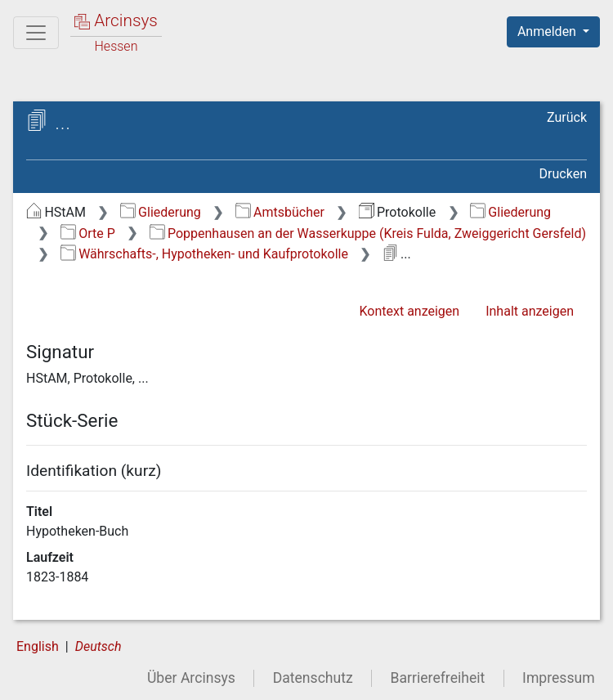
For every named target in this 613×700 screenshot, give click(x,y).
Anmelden (548, 31)
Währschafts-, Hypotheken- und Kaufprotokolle (204, 254)
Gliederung (161, 212)
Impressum (559, 678)
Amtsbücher (280, 212)
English (38, 646)
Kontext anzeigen (409, 311)
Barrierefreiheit (438, 678)
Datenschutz (313, 678)
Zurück (567, 117)
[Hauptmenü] (36, 33)
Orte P (88, 233)
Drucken (563, 174)
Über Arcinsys (191, 678)
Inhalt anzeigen (530, 311)
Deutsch (98, 646)
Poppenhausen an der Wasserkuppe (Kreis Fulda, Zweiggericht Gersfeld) (368, 233)
